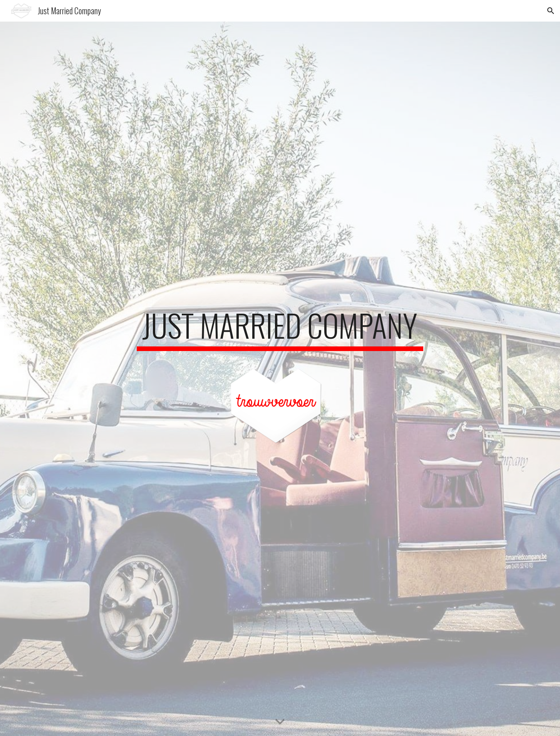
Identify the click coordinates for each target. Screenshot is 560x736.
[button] (551, 11)
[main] (280, 329)
